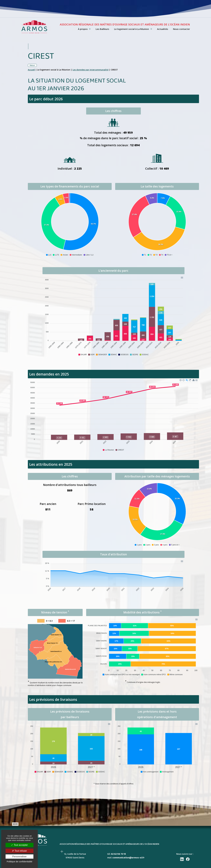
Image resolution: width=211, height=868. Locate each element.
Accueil (31, 70)
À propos (84, 29)
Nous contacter (181, 29)
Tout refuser (19, 851)
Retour (32, 65)
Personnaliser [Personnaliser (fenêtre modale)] (19, 857)
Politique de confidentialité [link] (19, 861)
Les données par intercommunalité (90, 70)
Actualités (163, 29)
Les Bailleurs (102, 29)
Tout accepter (19, 845)
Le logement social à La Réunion (133, 29)
